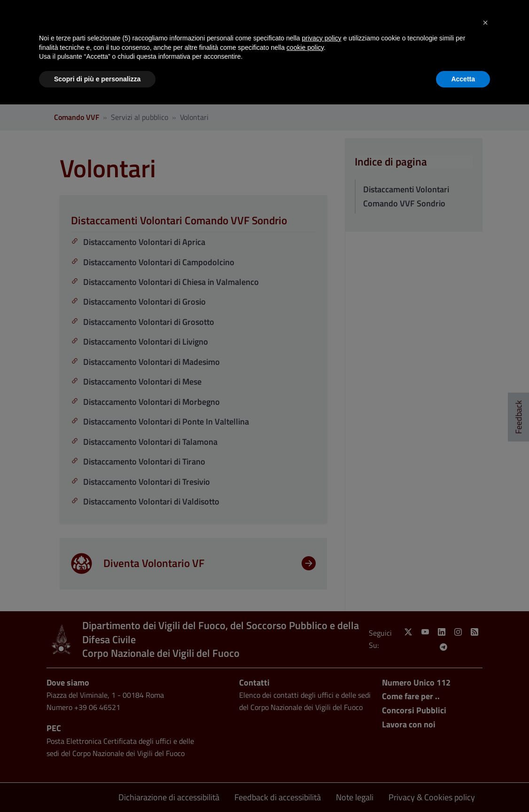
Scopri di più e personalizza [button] (97, 79)
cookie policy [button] (305, 47)
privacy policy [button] (322, 38)
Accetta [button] (463, 79)
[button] (485, 23)
